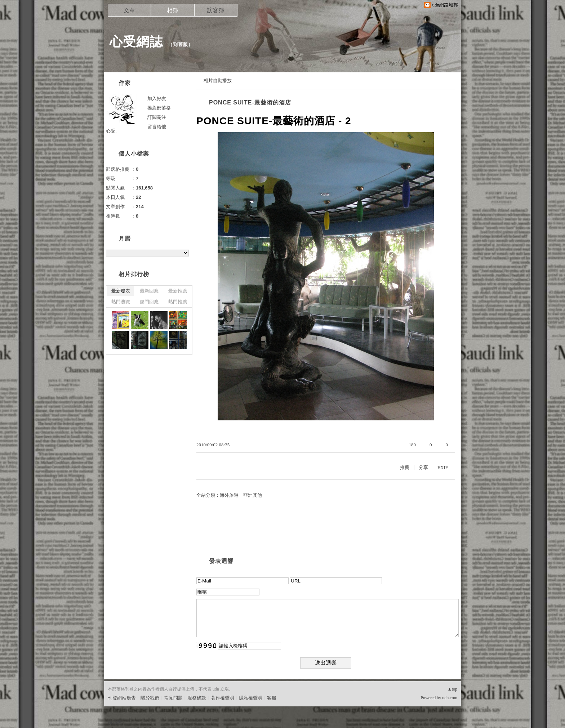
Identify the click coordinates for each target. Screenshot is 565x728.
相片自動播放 (218, 81)
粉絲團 (115, 722)
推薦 (405, 467)
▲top (452, 689)
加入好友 (157, 99)
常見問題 (173, 698)
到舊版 (181, 44)
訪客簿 (216, 10)
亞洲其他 (253, 495)
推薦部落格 (159, 108)
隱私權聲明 (251, 698)
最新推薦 (178, 291)
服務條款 (197, 698)
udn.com (450, 698)
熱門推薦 (178, 302)
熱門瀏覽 (121, 302)
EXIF (443, 467)
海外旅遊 (229, 495)
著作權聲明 (223, 698)
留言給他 (157, 127)
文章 (129, 10)
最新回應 (149, 291)
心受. (111, 131)
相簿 (173, 10)
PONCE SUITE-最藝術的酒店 (250, 102)
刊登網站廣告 (122, 698)
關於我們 (150, 698)
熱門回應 (149, 302)
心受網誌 (136, 42)
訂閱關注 (157, 117)
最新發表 (121, 291)
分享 (423, 467)
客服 (272, 698)
